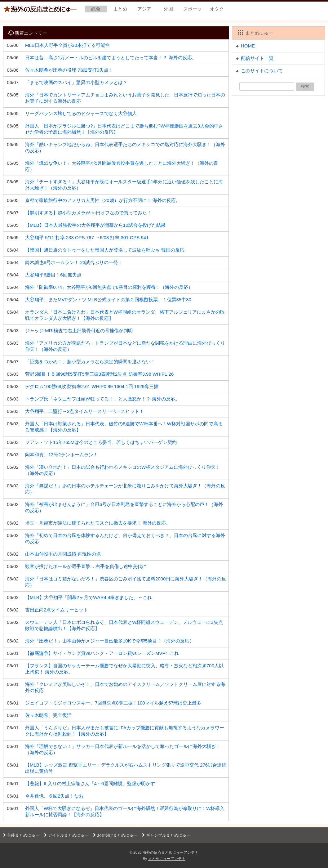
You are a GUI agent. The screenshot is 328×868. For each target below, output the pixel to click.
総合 (96, 9)
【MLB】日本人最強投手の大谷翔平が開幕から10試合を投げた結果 (95, 225)
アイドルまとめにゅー (65, 835)
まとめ (120, 9)
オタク (217, 9)
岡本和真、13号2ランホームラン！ (62, 455)
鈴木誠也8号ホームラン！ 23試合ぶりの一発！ (74, 262)
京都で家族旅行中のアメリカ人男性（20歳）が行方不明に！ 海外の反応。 (103, 200)
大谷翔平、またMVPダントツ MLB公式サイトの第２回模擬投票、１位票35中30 (108, 300)
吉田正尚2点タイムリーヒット (57, 610)
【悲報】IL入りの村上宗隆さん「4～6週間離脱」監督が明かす (90, 783)
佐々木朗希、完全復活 (48, 715)
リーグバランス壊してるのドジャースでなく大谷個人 (81, 113)
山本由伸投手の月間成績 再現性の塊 (63, 554)
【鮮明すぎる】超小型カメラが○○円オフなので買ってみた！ (88, 213)
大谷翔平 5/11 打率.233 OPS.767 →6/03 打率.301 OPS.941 (87, 237)
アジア (144, 9)
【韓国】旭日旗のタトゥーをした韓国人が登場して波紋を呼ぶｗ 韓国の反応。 (107, 250)
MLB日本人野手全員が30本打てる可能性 (67, 45)
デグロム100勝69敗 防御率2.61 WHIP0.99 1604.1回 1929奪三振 (92, 386)
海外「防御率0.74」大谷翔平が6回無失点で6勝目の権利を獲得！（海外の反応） (109, 287)
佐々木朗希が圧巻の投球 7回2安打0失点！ (69, 70)
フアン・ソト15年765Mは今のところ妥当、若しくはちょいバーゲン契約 (101, 442)
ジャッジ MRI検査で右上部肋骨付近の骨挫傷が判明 (79, 331)
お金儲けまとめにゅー (114, 835)
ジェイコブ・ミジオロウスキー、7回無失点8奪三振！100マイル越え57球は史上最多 (113, 703)
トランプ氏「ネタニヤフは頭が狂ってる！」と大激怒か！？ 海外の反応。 (102, 399)
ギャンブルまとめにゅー (165, 835)
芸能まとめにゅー (20, 835)
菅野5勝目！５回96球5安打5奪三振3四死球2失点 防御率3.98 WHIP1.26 (99, 374)
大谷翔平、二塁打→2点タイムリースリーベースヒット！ (84, 411)
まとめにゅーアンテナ (167, 859)
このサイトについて (262, 71)
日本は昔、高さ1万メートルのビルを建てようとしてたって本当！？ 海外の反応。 (111, 58)
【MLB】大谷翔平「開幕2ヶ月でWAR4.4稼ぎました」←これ (89, 597)
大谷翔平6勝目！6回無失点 (53, 275)
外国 (168, 9)
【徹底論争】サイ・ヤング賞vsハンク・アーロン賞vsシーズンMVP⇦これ (102, 653)
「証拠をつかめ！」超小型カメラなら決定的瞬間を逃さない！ (90, 362)
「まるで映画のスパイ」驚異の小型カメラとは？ (76, 82)
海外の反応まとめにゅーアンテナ (171, 852)
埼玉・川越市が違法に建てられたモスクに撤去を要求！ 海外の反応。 (98, 523)
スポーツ (193, 9)
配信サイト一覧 (257, 58)
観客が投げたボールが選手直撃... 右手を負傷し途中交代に (86, 566)
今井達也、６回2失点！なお (54, 796)
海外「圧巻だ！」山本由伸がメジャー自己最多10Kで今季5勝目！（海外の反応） (110, 641)
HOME (248, 46)
